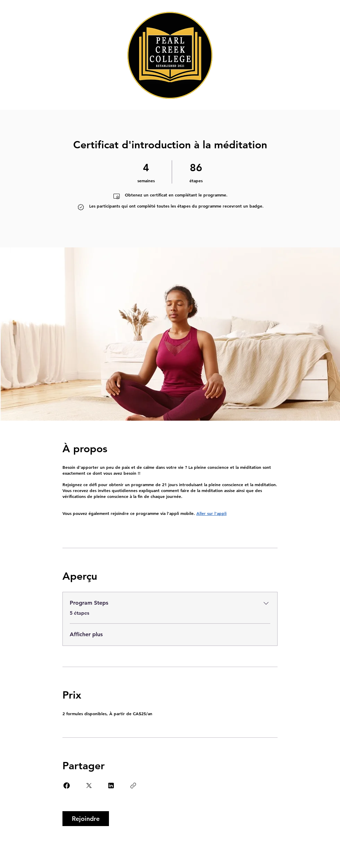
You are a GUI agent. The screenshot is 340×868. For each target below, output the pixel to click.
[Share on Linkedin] (111, 786)
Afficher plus (86, 634)
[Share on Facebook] (67, 786)
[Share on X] (89, 786)
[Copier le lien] (133, 786)
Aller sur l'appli (211, 513)
